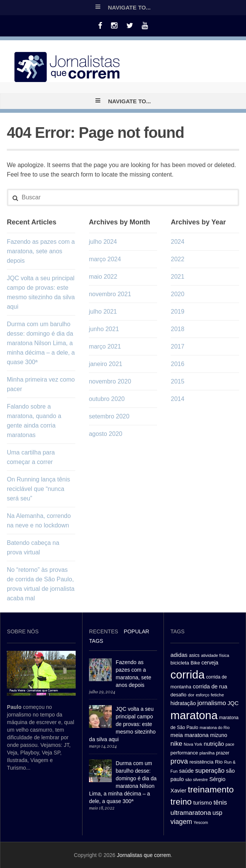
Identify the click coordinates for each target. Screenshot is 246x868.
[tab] (103, 632)
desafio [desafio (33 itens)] (178, 695)
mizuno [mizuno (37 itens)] (219, 735)
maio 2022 (103, 277)
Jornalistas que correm (144, 855)
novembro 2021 (110, 294)
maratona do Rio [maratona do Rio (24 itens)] (215, 728)
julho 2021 (103, 312)
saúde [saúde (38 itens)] (186, 771)
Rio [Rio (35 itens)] (219, 762)
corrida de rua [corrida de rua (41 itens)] (210, 687)
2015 (178, 381)
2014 (178, 399)
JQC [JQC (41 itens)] (233, 703)
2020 (178, 294)
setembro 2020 (109, 416)
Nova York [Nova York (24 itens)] (193, 744)
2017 (178, 346)
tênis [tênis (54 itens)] (220, 803)
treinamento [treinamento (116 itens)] (211, 789)
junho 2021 (104, 329)
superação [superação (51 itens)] (210, 771)
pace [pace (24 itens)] (230, 744)
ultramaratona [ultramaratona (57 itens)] (190, 813)
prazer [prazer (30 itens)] (223, 753)
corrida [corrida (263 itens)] (187, 675)
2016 (178, 364)
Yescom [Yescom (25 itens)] (201, 822)
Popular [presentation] (137, 631)
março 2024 (105, 259)
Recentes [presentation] (103, 631)
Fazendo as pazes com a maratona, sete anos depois (41, 251)
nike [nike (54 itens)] (176, 744)
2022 (178, 259)
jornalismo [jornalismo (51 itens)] (212, 703)
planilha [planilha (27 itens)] (207, 753)
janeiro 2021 (106, 364)
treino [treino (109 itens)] (181, 802)
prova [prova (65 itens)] (179, 761)
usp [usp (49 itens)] (217, 813)
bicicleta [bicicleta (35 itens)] (180, 663)
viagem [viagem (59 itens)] (181, 822)
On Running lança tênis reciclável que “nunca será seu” (38, 489)
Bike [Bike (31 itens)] (195, 663)
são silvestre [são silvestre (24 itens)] (196, 780)
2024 (178, 242)
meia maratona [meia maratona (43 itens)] (189, 735)
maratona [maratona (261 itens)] (194, 715)
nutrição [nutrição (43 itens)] (214, 744)
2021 (178, 277)
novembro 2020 (110, 381)
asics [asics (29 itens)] (194, 655)
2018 (178, 329)
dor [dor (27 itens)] (191, 695)
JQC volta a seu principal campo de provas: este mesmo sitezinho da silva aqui (122, 724)
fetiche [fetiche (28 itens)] (217, 695)
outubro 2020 (107, 399)
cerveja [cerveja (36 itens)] (210, 663)
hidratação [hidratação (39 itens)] (183, 703)
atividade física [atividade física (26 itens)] (215, 655)
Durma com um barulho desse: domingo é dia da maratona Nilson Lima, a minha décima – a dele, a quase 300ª (41, 343)
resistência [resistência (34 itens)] (201, 762)
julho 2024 (103, 242)
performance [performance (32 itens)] (184, 753)
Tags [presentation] (96, 641)
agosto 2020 (106, 434)
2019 (178, 312)
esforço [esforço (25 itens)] (203, 695)
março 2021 (105, 346)
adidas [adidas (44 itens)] (179, 655)
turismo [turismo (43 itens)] (202, 803)
